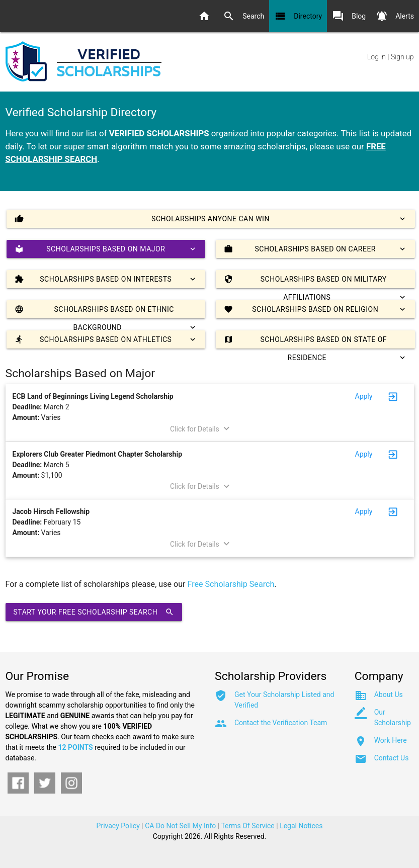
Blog (349, 16)
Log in (376, 57)
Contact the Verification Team (281, 723)
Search (243, 16)
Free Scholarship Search (231, 584)
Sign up (402, 57)
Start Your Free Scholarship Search (94, 612)
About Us (389, 695)
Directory (298, 16)
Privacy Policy (118, 826)
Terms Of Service (247, 826)
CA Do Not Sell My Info (180, 826)
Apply (364, 396)
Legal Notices (301, 826)
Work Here (391, 740)
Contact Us (392, 758)
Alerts (395, 16)
